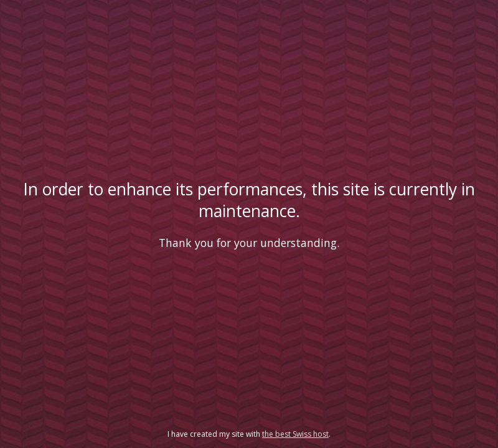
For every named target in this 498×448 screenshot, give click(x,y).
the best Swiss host (295, 434)
